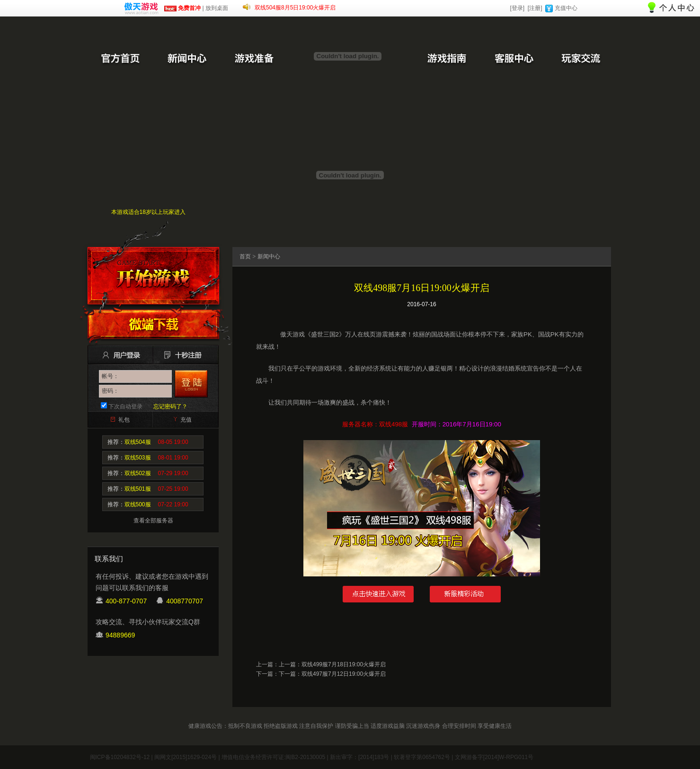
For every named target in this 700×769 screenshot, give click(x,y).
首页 (245, 256)
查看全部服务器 (153, 521)
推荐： (148, 442)
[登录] (517, 8)
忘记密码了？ (170, 407)
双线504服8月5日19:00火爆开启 (295, 8)
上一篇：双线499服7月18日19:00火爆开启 (332, 664)
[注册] (535, 8)
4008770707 (185, 601)
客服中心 (514, 59)
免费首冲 (182, 8)
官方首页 (120, 59)
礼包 (124, 420)
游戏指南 (446, 59)
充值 (186, 420)
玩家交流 (581, 59)
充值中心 (566, 8)
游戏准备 (254, 59)
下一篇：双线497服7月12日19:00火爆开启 (332, 674)
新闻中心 (187, 59)
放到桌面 (217, 8)
